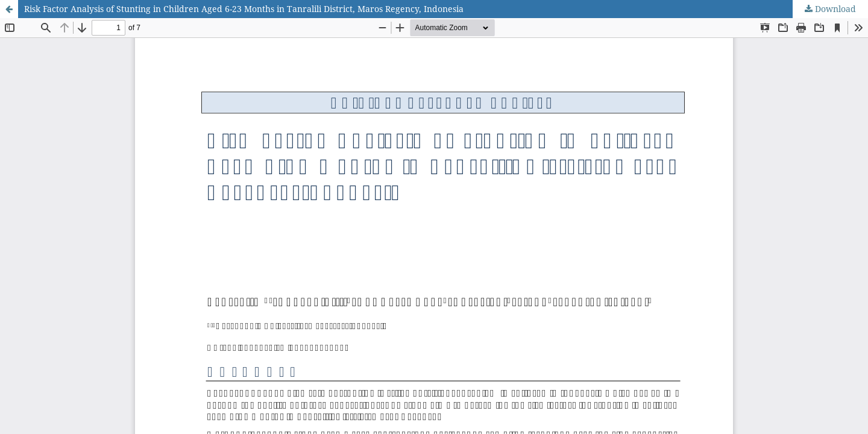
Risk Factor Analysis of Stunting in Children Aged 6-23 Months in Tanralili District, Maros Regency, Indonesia (244, 9)
